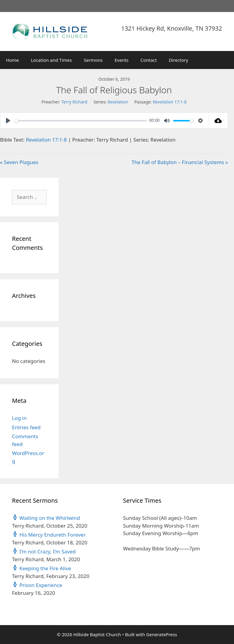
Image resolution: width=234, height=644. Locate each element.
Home (12, 60)
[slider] (81, 121)
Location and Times (51, 60)
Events (121, 60)
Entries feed (26, 427)
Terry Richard (75, 102)
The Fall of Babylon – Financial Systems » (180, 162)
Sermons (93, 60)
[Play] (8, 121)
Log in (19, 418)
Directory (179, 60)
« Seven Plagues (19, 162)
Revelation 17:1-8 (170, 102)
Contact (148, 60)
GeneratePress (162, 634)
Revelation (118, 102)
